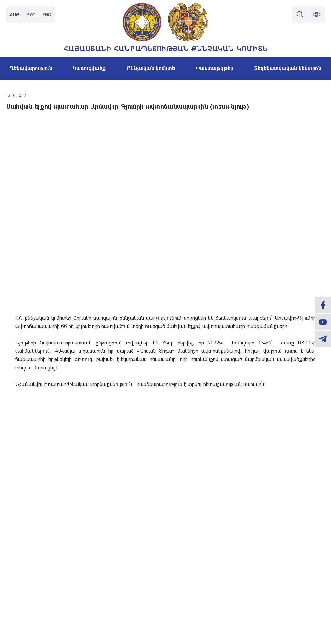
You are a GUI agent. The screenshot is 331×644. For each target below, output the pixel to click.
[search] (300, 15)
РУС (31, 14)
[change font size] (316, 15)
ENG (47, 14)
